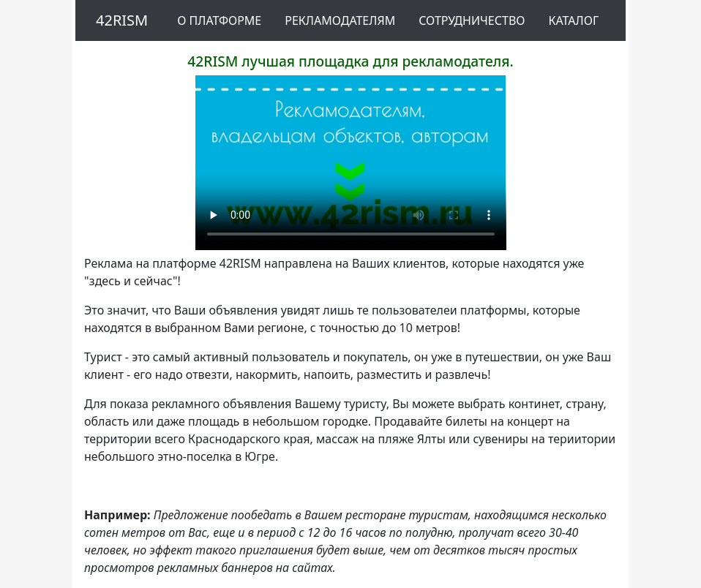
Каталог (573, 20)
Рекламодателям (340, 20)
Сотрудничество (472, 20)
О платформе (219, 20)
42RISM (122, 20)
